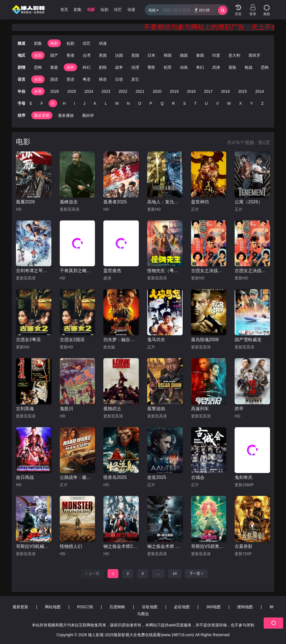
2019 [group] (174, 91)
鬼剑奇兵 (244, 477)
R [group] (173, 103)
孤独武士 (112, 409)
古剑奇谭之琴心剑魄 (34, 271)
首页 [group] (64, 9)
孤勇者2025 (115, 202)
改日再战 (25, 477)
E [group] (31, 103)
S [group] (184, 103)
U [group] (206, 103)
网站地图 (53, 607)
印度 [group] (216, 55)
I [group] (75, 103)
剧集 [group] (78, 9)
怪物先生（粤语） (165, 271)
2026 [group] (55, 91)
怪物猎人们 (71, 546)
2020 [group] (157, 91)
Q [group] (162, 103)
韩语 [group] (103, 79)
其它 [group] (135, 79)
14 (175, 573)
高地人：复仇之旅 (165, 202)
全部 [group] (38, 55)
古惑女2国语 (72, 340)
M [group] (117, 103)
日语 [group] (119, 79)
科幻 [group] (78, 67)
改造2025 (157, 477)
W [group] (229, 103)
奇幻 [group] (192, 67)
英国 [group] (135, 55)
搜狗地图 (245, 607)
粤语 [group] (87, 79)
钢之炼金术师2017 (121, 546)
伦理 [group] (127, 67)
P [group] (151, 103)
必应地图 (182, 607)
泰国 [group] (200, 55)
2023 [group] (106, 91)
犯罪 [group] (159, 67)
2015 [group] (243, 91)
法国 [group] (119, 55)
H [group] (64, 103)
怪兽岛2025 (115, 477)
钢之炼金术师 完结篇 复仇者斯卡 (165, 546)
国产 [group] (54, 55)
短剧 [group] (104, 9)
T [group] (195, 103)
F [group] (42, 103)
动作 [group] (62, 67)
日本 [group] (151, 55)
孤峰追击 (69, 202)
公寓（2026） (249, 202)
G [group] (53, 103)
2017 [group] (208, 91)
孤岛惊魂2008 (205, 340)
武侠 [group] (208, 67)
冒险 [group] (224, 67)
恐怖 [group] (30, 67)
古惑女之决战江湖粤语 (252, 271)
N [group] (128, 103)
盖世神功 (200, 202)
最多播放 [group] (66, 115)
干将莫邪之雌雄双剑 (78, 271)
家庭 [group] (46, 67)
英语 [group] (70, 79)
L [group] (106, 103)
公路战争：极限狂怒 (78, 477)
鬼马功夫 (156, 340)
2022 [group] (123, 91)
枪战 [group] (240, 67)
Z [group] (262, 103)
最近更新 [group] (42, 115)
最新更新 (20, 607)
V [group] (217, 103)
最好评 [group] (88, 115)
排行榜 (202, 10)
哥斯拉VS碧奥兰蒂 (209, 546)
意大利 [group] (234, 55)
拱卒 (239, 409)
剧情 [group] (95, 67)
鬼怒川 (66, 409)
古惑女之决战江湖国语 (209, 271)
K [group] (95, 103)
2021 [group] (140, 91)
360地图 (214, 607)
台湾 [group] (87, 55)
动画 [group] (176, 67)
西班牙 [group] (254, 55)
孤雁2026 (25, 202)
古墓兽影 (244, 546)
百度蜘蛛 (117, 607)
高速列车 (200, 409)
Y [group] (252, 103)
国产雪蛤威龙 (248, 340)
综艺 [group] (118, 9)
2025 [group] (72, 91)
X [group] (241, 103)
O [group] (140, 103)
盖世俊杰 (112, 271)
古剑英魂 (25, 409)
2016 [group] (226, 91)
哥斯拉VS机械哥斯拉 (34, 546)
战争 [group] (111, 67)
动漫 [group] (131, 9)
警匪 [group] (143, 67)
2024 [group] (89, 91)
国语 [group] (54, 79)
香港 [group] (70, 55)
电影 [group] (91, 9)
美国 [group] (103, 55)
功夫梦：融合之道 (121, 340)
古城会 (198, 477)
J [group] (84, 103)
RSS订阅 (85, 607)
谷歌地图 (150, 607)
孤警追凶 (156, 409)
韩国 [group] (168, 55)
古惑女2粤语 (28, 340)
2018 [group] (191, 91)
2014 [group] (260, 91)
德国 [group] (184, 55)
